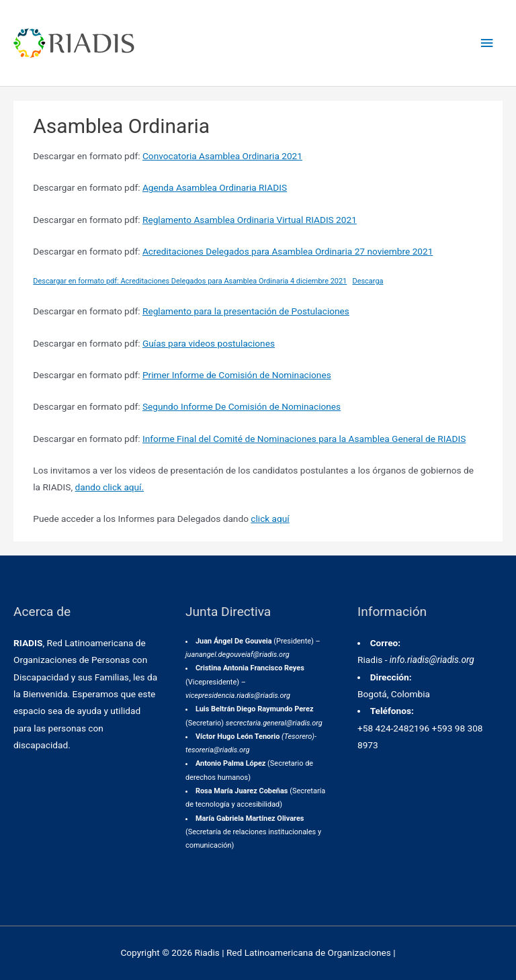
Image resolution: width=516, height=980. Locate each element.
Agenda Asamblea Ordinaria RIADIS (215, 187)
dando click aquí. (110, 487)
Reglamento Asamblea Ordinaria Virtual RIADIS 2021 (250, 220)
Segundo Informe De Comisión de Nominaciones (242, 406)
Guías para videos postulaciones (209, 343)
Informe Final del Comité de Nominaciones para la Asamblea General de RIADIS (304, 439)
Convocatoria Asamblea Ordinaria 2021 (222, 156)
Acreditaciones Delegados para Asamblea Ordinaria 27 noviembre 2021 (288, 251)
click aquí (270, 519)
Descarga (368, 281)
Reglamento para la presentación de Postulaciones (246, 311)
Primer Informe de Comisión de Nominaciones (237, 375)
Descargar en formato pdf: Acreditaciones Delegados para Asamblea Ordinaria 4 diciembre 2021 (190, 281)
